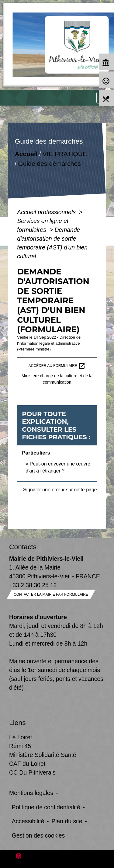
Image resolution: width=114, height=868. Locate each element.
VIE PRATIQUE (65, 154)
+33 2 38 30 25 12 (33, 585)
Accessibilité (28, 821)
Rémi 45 (20, 746)
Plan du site (67, 821)
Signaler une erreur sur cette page (60, 490)
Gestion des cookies (38, 835)
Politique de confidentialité (46, 807)
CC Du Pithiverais (32, 772)
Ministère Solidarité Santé (43, 755)
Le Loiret (21, 737)
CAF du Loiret (27, 764)
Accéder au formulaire (57, 366)
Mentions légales (31, 793)
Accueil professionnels (47, 212)
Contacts (23, 547)
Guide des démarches (50, 164)
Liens (17, 723)
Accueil (26, 154)
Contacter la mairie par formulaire (51, 594)
